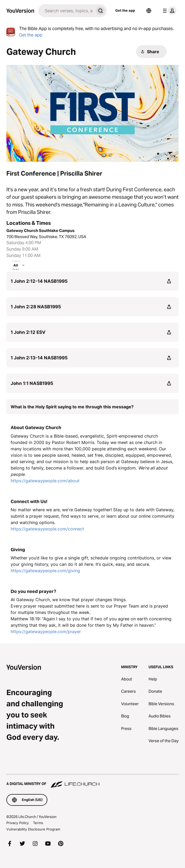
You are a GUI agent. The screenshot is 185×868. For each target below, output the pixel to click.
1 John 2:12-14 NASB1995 (39, 281)
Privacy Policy (18, 823)
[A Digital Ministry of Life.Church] (92, 781)
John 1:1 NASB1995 (32, 383)
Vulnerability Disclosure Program (33, 829)
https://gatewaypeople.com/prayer (46, 632)
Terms (38, 823)
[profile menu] (168, 11)
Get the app (125, 10)
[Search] (66, 11)
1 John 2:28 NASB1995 (36, 307)
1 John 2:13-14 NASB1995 (39, 358)
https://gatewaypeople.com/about (45, 481)
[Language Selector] (149, 11)
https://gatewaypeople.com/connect (47, 529)
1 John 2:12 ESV (28, 332)
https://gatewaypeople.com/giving (45, 571)
